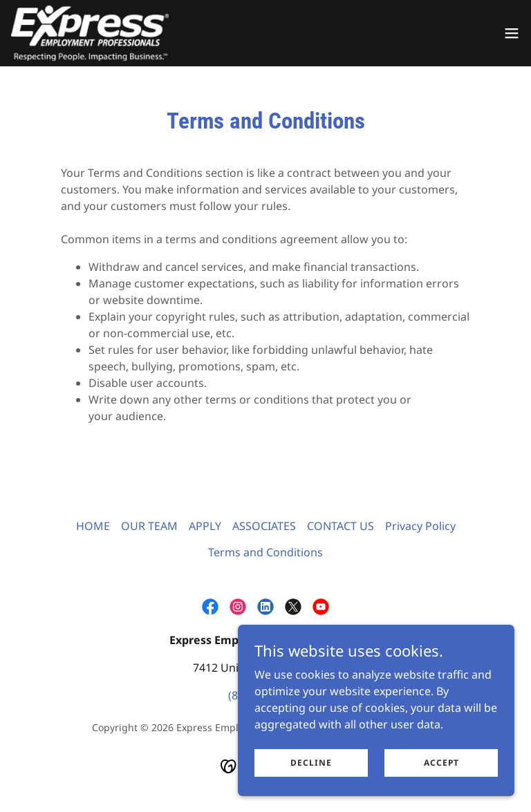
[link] (90, 33)
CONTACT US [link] (341, 526)
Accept (441, 781)
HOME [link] (93, 526)
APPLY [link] (205, 526)
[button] (512, 33)
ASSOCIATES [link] (264, 526)
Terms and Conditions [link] (265, 552)
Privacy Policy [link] (420, 526)
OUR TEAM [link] (149, 526)
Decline (311, 781)
